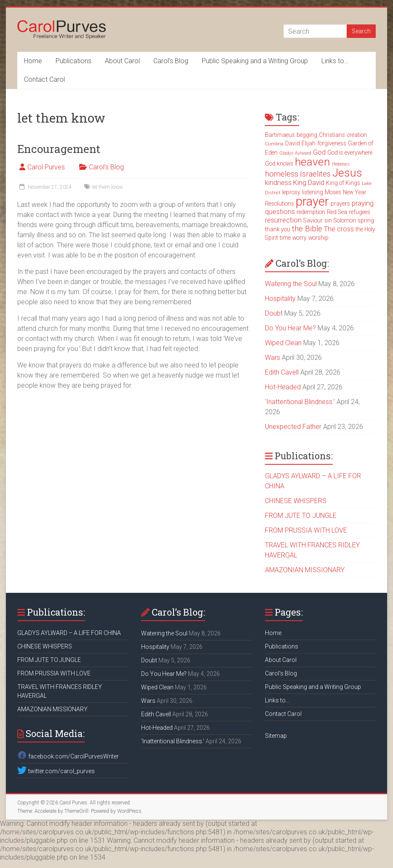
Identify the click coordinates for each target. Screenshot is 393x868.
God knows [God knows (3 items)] (279, 163)
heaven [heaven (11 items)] (313, 162)
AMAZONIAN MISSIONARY (305, 570)
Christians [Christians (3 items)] (332, 135)
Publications (74, 61)
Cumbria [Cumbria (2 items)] (274, 144)
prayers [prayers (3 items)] (340, 204)
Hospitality (280, 299)
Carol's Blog (106, 167)
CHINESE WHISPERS (296, 501)
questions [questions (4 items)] (280, 212)
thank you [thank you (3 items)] (278, 229)
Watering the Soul (291, 284)
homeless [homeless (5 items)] (282, 174)
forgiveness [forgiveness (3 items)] (332, 143)
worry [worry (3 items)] (299, 238)
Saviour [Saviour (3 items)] (313, 220)
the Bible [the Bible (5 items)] (307, 229)
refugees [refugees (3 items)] (360, 212)
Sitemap (276, 736)
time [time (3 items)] (285, 238)
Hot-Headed (283, 387)
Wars (273, 358)
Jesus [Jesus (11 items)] (347, 173)
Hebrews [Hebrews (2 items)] (341, 164)
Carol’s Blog (171, 61)
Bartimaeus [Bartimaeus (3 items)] (280, 135)
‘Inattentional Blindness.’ (300, 402)
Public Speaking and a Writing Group (255, 61)
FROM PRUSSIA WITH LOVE (306, 530)
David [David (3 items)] (293, 143)
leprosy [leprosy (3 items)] (291, 192)
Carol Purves (46, 167)
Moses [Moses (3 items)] (333, 192)
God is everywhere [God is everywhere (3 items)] (350, 153)
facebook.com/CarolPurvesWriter (68, 756)
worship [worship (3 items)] (318, 238)
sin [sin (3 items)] (328, 220)
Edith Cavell (282, 372)
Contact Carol (44, 79)
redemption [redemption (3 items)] (311, 212)
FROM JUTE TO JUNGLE (301, 516)
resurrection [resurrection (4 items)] (283, 220)
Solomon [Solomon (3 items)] (345, 220)
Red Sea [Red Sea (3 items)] (337, 212)
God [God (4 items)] (319, 152)
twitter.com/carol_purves (56, 771)
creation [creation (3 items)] (357, 135)
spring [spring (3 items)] (366, 220)
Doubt (274, 313)
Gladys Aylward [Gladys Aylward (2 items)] (295, 153)
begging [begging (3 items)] (307, 135)
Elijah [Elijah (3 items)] (309, 143)
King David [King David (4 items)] (309, 183)
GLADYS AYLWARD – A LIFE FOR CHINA (69, 633)
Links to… (335, 61)
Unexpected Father (293, 427)
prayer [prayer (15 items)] (312, 201)
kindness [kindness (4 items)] (278, 183)
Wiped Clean (283, 343)
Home (33, 61)
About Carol (122, 61)
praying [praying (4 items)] (363, 203)
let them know (108, 187)
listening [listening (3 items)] (313, 192)
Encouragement (59, 149)
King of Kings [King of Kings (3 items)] (343, 183)
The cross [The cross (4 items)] (339, 229)
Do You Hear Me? (290, 328)
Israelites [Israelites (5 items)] (315, 174)
